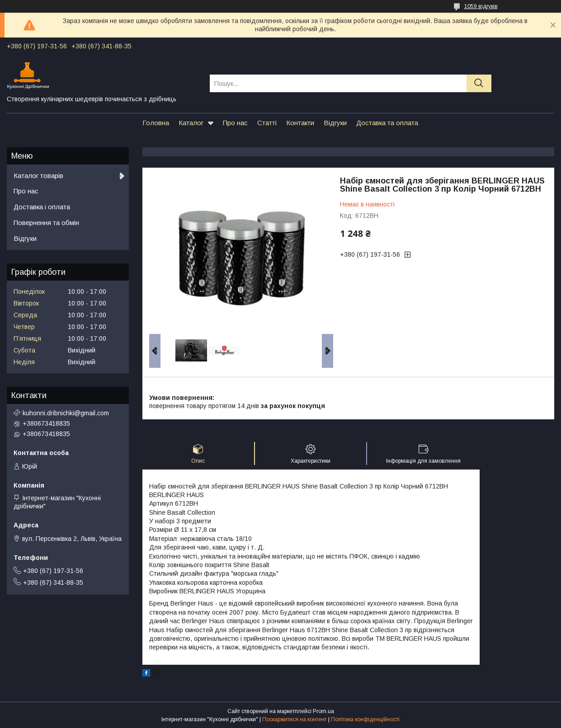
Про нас (235, 123)
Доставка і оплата (42, 207)
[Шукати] (479, 83)
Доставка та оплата (387, 123)
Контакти (300, 123)
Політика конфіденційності (365, 719)
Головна (156, 123)
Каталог (191, 123)
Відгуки (335, 123)
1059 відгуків (481, 6)
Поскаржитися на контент (295, 719)
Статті (267, 123)
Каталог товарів (38, 176)
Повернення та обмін (46, 223)
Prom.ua (323, 711)
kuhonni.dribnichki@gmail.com (66, 413)
